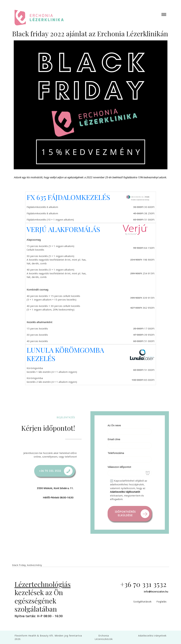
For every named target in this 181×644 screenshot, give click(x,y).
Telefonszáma (116, 453)
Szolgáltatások (142, 602)
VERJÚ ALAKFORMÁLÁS (63, 229)
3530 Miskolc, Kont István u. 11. (55, 488)
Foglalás (162, 602)
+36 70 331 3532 (50, 471)
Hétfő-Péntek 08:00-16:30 (58, 497)
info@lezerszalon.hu (156, 592)
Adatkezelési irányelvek (152, 636)
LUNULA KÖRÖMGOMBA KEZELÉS (65, 354)
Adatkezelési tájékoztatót (125, 492)
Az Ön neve (114, 425)
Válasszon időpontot (119, 467)
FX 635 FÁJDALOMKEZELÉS (68, 197)
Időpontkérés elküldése (125, 514)
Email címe (114, 439)
